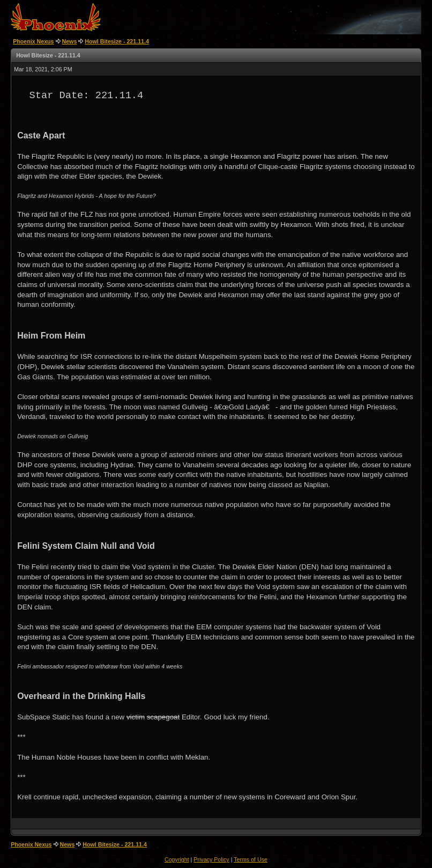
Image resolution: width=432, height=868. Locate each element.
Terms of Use (251, 859)
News (70, 41)
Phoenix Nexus (33, 41)
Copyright (177, 859)
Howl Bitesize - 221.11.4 (117, 41)
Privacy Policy (211, 859)
